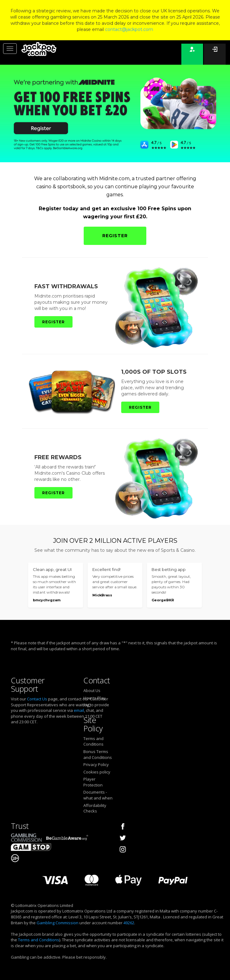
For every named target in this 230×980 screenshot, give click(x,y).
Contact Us (37, 699)
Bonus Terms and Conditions (98, 754)
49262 (129, 923)
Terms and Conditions (93, 741)
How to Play (94, 698)
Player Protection (93, 782)
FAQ (87, 705)
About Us (92, 690)
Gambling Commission (57, 923)
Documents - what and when (98, 795)
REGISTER (115, 236)
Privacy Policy (96, 764)
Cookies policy (97, 772)
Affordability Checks (95, 808)
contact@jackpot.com (129, 29)
